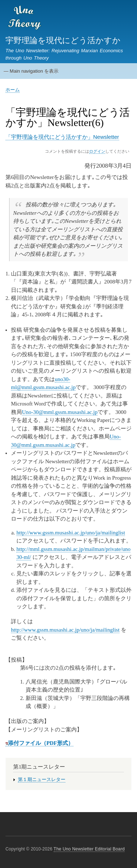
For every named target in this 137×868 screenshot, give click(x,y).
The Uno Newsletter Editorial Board (89, 849)
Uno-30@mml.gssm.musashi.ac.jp (60, 412)
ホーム (13, 90)
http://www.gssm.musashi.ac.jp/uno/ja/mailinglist (71, 533)
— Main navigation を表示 (31, 71)
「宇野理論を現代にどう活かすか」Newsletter (62, 137)
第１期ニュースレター (42, 780)
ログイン (97, 151)
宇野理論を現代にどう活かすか (63, 40)
